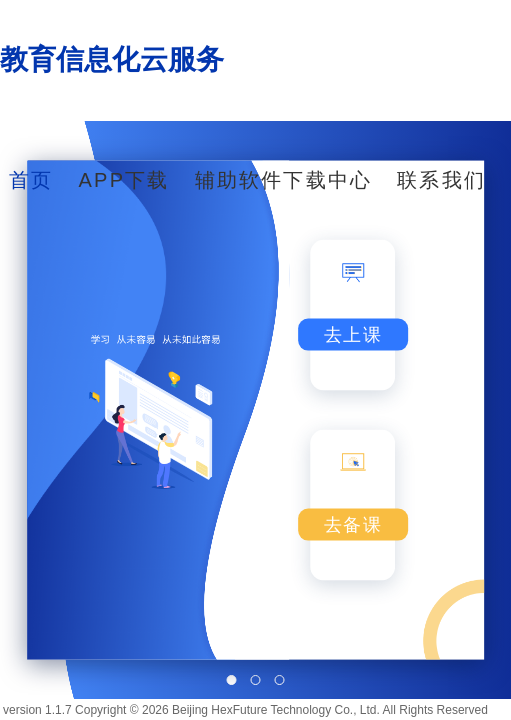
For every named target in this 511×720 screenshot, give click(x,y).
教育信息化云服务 (112, 59)
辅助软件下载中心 (284, 180)
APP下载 (124, 180)
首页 (31, 180)
